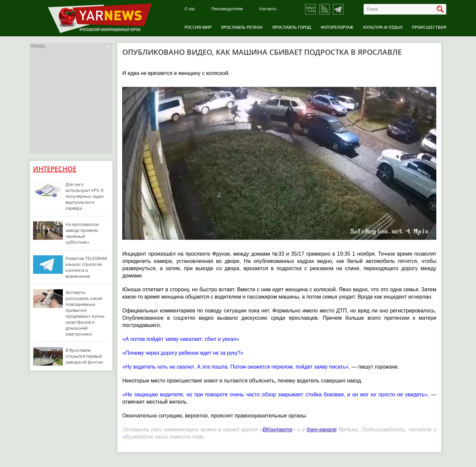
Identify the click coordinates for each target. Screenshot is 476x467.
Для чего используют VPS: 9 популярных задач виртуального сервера (85, 196)
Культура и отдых (383, 27)
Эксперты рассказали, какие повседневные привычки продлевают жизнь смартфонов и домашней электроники (85, 313)
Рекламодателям (227, 9)
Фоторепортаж (337, 27)
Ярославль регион (242, 27)
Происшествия (429, 27)
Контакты (268, 9)
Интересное (55, 169)
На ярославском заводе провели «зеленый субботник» (82, 233)
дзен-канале (321, 430)
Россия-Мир (198, 27)
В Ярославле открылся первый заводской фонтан (84, 356)
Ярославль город (292, 27)
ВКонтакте (278, 430)
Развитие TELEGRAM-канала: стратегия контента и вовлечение (87, 267)
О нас (190, 9)
